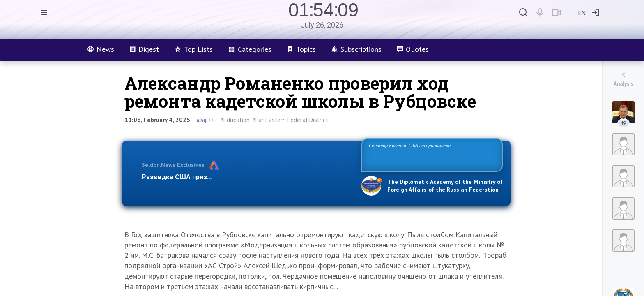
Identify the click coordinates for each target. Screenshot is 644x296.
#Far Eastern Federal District (290, 120)
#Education (235, 120)
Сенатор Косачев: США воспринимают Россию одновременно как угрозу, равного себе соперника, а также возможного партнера (431, 154)
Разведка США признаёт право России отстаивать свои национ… (247, 177)
